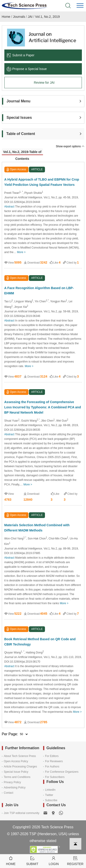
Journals (19, 17)
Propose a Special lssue (27, 69)
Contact (9, 793)
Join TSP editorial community (22, 813)
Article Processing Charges (21, 767)
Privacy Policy (12, 782)
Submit (32, 861)
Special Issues (19, 118)
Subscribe (51, 800)
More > (21, 252)
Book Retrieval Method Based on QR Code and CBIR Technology (40, 642)
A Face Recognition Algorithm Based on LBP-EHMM (39, 291)
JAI (30, 17)
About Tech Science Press (20, 756)
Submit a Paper (21, 55)
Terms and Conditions (17, 777)
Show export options (70, 146)
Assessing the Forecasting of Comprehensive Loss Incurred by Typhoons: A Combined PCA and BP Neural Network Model (43, 407)
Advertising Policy (15, 788)
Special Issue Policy (16, 772)
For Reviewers (54, 761)
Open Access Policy (16, 761)
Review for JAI (44, 83)
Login (54, 861)
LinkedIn (50, 790)
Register (75, 861)
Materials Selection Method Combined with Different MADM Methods (37, 528)
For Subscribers (55, 777)
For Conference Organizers (62, 772)
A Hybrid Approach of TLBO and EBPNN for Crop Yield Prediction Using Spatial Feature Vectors (42, 182)
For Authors (52, 767)
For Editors (52, 756)
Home (6, 17)
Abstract (9, 207)
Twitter (49, 795)
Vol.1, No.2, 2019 (47, 17)
